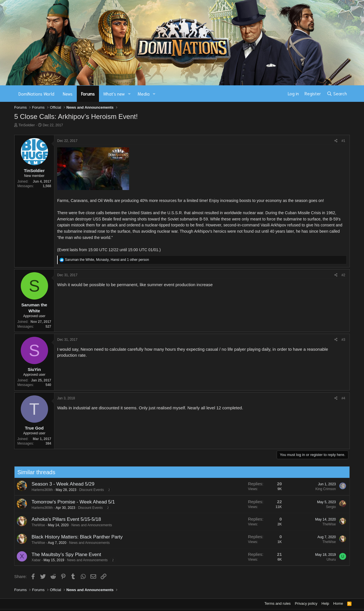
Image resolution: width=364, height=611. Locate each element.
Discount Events (89, 490)
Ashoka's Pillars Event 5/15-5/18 (64, 519)
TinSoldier (27, 125)
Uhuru (329, 560)
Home (338, 603)
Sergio (329, 507)
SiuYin (34, 369)
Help (325, 603)
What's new (114, 94)
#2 (343, 275)
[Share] (336, 141)
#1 (343, 141)
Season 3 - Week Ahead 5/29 (61, 484)
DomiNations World (36, 94)
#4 (343, 398)
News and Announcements (90, 525)
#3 (343, 340)
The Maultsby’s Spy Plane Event (64, 555)
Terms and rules (278, 603)
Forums (88, 94)
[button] (129, 94)
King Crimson (323, 489)
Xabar (34, 560)
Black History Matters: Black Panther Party (75, 537)
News (68, 94)
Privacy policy (306, 603)
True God (34, 428)
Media (144, 94)
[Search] (337, 94)
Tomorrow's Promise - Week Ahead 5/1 (71, 502)
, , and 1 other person (107, 260)
